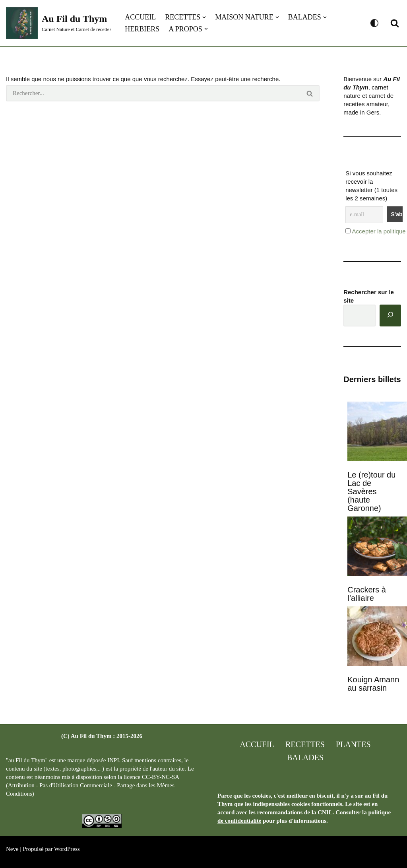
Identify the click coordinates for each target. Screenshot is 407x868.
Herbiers (142, 29)
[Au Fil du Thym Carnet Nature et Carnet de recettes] (59, 23)
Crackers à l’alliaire (367, 594)
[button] (204, 17)
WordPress (67, 849)
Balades (305, 757)
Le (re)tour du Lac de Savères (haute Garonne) (371, 491)
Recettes (305, 744)
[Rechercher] (395, 23)
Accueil (140, 17)
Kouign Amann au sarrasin (373, 684)
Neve (12, 849)
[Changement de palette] (374, 23)
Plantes (353, 744)
